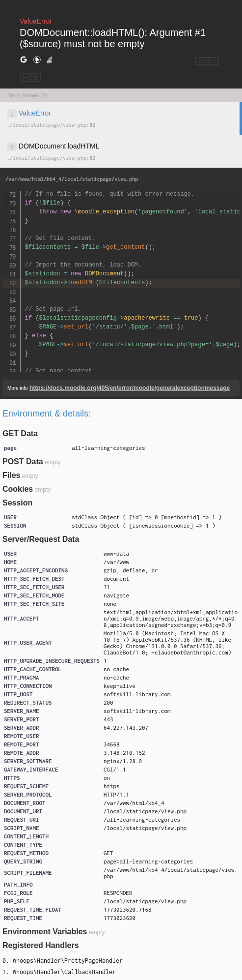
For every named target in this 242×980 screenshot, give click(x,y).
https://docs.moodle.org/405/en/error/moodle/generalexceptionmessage (130, 388)
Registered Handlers (41, 945)
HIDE (30, 77)
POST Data (23, 461)
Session (17, 503)
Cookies (18, 489)
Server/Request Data (41, 539)
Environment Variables (45, 932)
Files (11, 475)
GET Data (20, 433)
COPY (207, 61)
